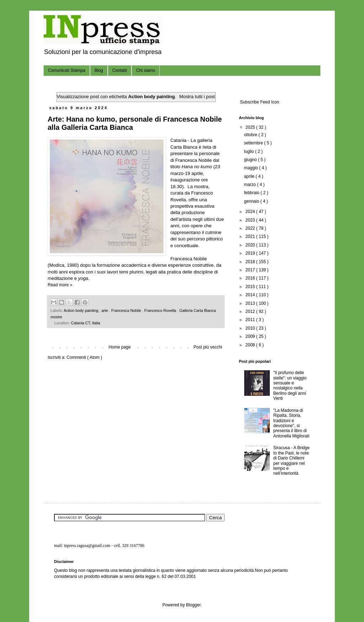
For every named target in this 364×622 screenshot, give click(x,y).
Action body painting (81, 310)
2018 (251, 262)
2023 (251, 220)
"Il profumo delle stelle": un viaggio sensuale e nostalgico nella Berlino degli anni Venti (290, 386)
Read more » (60, 285)
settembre (254, 143)
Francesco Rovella (161, 310)
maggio (251, 168)
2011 (251, 320)
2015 (251, 287)
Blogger (193, 605)
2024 (251, 212)
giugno (251, 160)
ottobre (251, 135)
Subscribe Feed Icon (259, 102)
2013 (251, 303)
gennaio (252, 201)
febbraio (252, 193)
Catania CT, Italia (86, 323)
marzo (250, 185)
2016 (251, 278)
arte (105, 310)
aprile (250, 176)
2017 (251, 270)
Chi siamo (146, 70)
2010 (251, 328)
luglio (249, 151)
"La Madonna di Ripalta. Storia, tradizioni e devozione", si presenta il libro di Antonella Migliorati (291, 423)
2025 (251, 127)
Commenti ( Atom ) (84, 357)
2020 (251, 245)
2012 (251, 312)
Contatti (120, 70)
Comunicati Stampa (67, 70)
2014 (251, 295)
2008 (251, 345)
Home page (120, 347)
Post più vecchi (208, 347)
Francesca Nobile (127, 310)
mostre (56, 317)
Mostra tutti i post (197, 97)
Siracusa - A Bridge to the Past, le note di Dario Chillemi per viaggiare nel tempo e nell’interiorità (291, 461)
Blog (99, 70)
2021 (251, 236)
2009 (251, 336)
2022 (251, 228)
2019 (251, 253)
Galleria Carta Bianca (198, 310)
